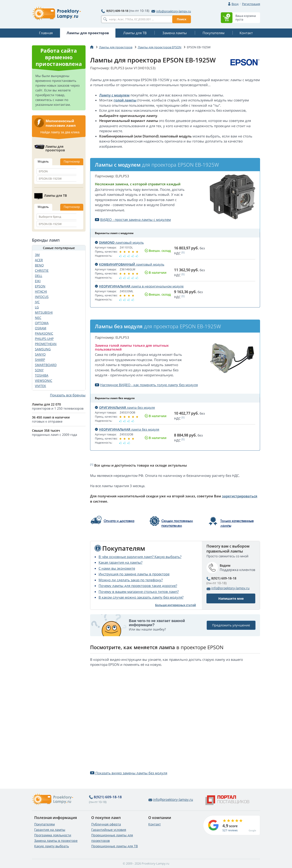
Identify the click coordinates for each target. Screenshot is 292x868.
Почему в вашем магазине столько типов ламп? (139, 592)
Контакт (155, 824)
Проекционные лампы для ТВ (115, 846)
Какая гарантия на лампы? (120, 562)
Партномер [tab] (72, 161)
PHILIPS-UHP (44, 339)
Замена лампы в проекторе (56, 841)
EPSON (40, 286)
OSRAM (41, 328)
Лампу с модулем (114, 95)
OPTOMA (42, 323)
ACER (39, 260)
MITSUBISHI (44, 312)
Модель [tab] (43, 161)
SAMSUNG (43, 349)
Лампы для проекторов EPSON (160, 47)
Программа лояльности (53, 835)
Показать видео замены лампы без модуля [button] (129, 773)
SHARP (40, 360)
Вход (235, 4)
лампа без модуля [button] (125, 407)
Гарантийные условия (109, 830)
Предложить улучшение (231, 625)
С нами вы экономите (117, 568)
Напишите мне (231, 598)
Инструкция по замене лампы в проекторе (134, 574)
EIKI (38, 281)
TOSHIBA (42, 375)
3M (37, 255)
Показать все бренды (68, 395)
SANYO (40, 354)
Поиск (182, 19)
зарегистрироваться (240, 496)
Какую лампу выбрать (52, 846)
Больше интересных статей (176, 605)
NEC (38, 318)
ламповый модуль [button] (119, 242)
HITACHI (41, 291)
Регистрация (251, 4)
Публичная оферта (106, 824)
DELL (39, 276)
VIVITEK (40, 386)
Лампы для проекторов (116, 47)
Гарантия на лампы (50, 830)
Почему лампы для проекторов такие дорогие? (138, 586)
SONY (39, 370)
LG (37, 307)
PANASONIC (44, 333)
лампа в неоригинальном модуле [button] (139, 286)
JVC (37, 302)
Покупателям (44, 824)
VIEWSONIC (44, 381)
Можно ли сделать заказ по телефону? (131, 580)
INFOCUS (42, 297)
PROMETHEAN (46, 344)
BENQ (39, 265)
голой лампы (125, 100)
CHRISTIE (42, 270)
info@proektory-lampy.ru (171, 11)
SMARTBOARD (46, 365)
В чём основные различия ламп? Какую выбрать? (140, 557)
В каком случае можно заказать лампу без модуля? (141, 597)
